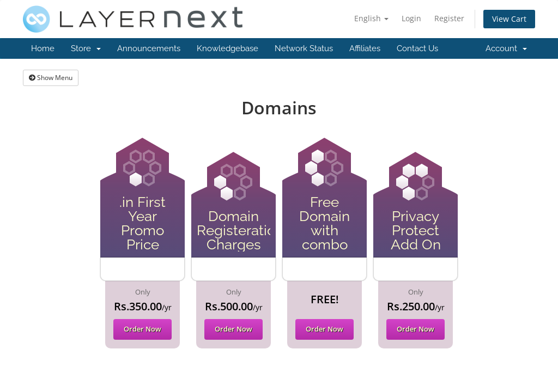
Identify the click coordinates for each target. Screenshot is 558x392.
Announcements (149, 48)
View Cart (509, 19)
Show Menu (51, 78)
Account (506, 48)
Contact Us (417, 48)
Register (449, 18)
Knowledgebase (228, 48)
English (371, 18)
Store (86, 48)
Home (43, 48)
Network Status (304, 48)
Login (411, 18)
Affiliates (365, 48)
